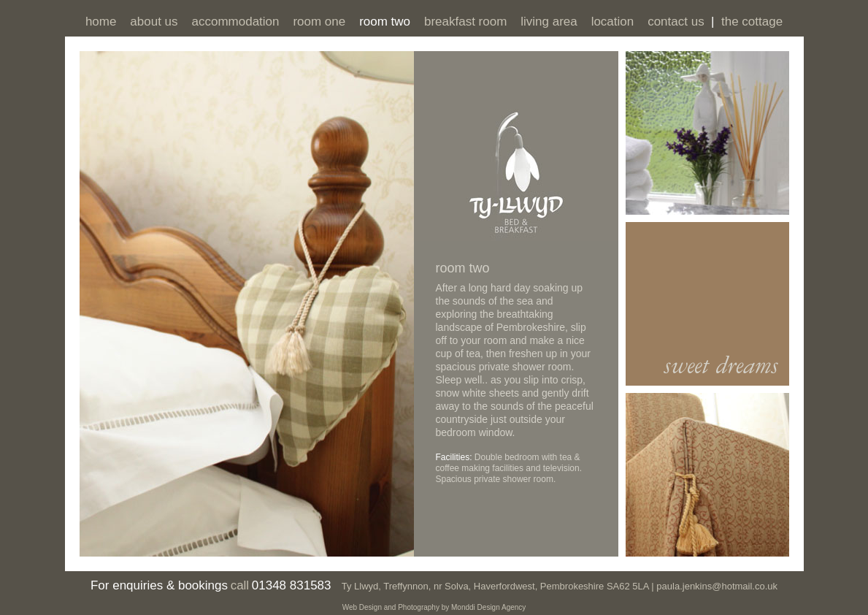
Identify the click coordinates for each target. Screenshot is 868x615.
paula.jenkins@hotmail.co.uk (716, 586)
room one (319, 22)
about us (154, 22)
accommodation (235, 22)
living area (549, 22)
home (101, 22)
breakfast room (465, 22)
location (613, 22)
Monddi (463, 607)
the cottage (752, 22)
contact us (676, 22)
